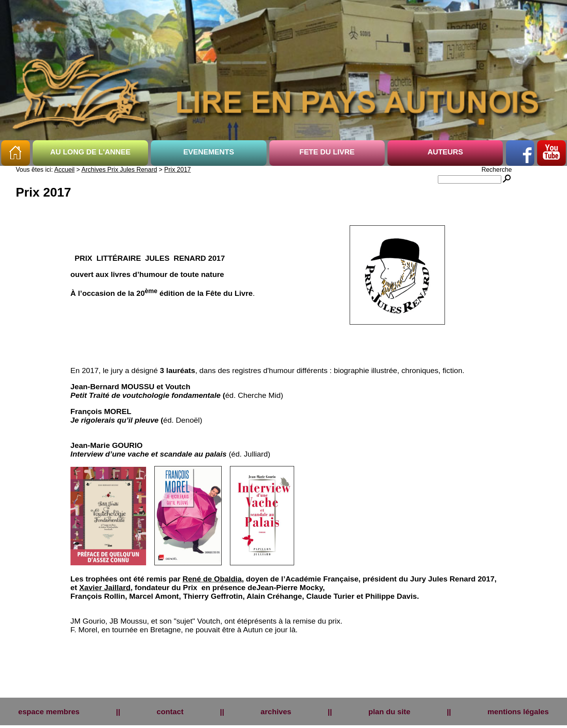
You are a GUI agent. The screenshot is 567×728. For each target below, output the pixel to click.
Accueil (65, 170)
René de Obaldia (212, 579)
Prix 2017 (178, 170)
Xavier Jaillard (105, 588)
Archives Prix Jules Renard (119, 170)
